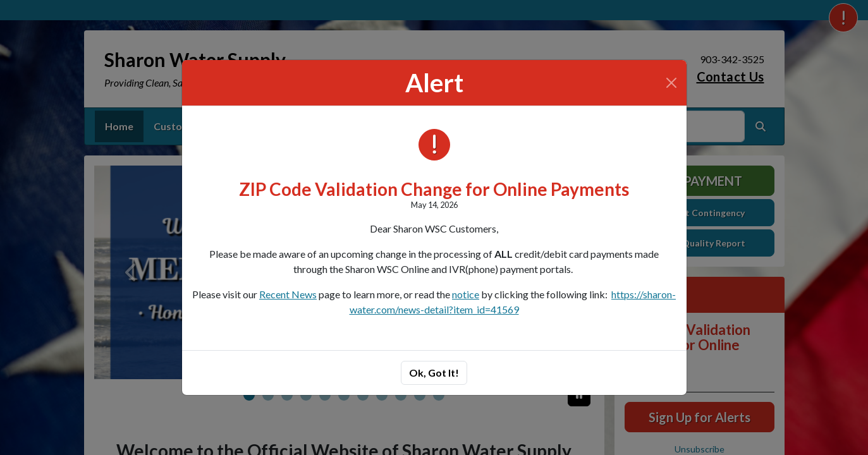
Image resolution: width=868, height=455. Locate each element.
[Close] (671, 83)
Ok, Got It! (434, 373)
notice (466, 294)
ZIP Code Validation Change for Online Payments (434, 189)
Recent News (288, 294)
